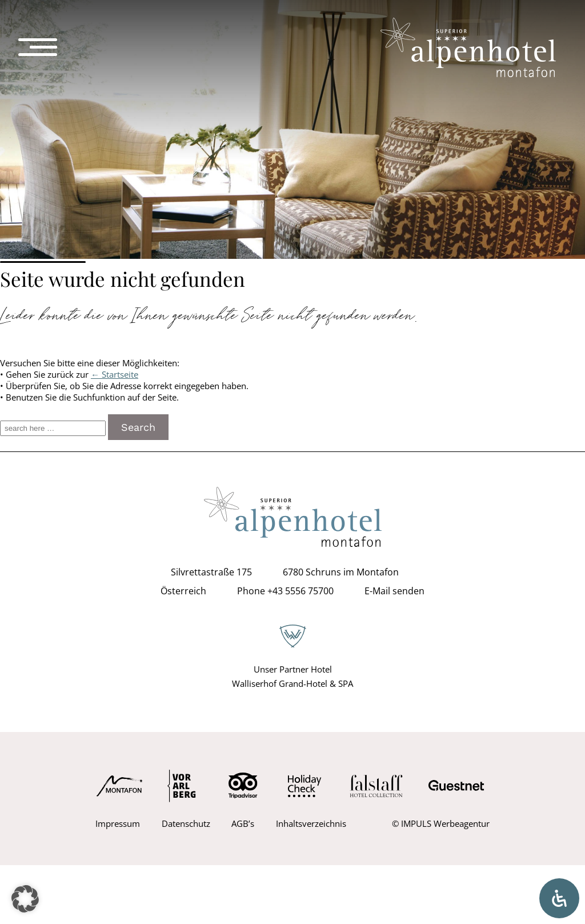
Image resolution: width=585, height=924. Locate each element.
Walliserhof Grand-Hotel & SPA (292, 683)
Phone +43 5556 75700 (285, 591)
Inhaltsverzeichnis (311, 823)
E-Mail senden (394, 591)
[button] (25, 899)
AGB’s (243, 823)
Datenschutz (186, 823)
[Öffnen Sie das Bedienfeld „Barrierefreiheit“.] (559, 898)
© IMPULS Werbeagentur (441, 823)
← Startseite (115, 374)
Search (138, 427)
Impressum (118, 823)
